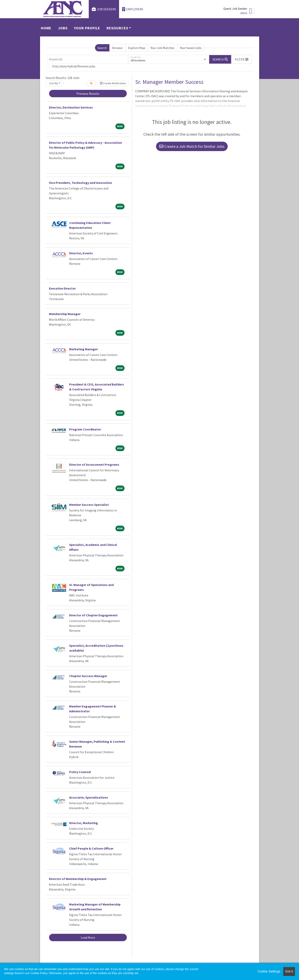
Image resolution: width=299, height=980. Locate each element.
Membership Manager (65, 314)
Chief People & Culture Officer (91, 848)
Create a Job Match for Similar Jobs (192, 146)
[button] (242, 59)
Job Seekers (104, 9)
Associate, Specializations (89, 797)
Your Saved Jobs (191, 48)
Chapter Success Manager (88, 676)
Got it (289, 971)
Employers (133, 9)
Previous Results (88, 94)
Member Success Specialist (89, 505)
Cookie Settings (269, 971)
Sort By (54, 83)
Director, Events (81, 253)
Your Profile (87, 28)
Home (46, 28)
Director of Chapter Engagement (93, 615)
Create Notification (113, 83)
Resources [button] (117, 28)
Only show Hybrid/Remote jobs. (74, 66)
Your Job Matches (162, 48)
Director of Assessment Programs (94, 464)
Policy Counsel (80, 772)
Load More (88, 937)
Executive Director (62, 288)
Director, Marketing (83, 823)
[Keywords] (88, 59)
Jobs (63, 28)
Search (102, 48)
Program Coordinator (85, 429)
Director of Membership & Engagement (78, 879)
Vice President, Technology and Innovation (80, 183)
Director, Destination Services (71, 107)
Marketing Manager (83, 349)
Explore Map (137, 48)
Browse (117, 48)
